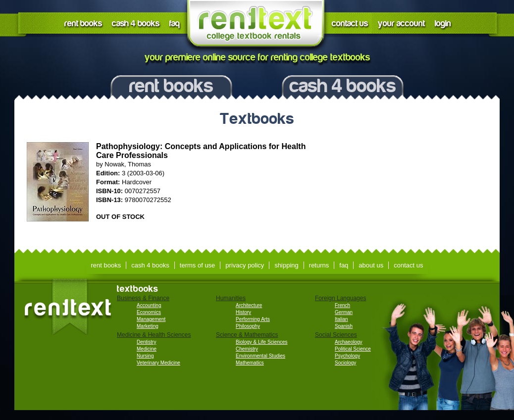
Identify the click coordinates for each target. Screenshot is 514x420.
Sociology (345, 363)
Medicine (147, 349)
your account (401, 24)
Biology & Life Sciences (262, 342)
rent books (83, 24)
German (344, 312)
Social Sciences (336, 335)
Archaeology (349, 342)
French (342, 305)
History (243, 312)
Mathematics (250, 363)
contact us (350, 24)
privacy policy (245, 265)
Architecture (249, 305)
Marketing (148, 326)
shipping (286, 265)
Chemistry (247, 349)
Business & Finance (143, 298)
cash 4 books (136, 24)
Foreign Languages (340, 298)
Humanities (231, 298)
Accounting (149, 305)
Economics (149, 312)
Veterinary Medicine (158, 363)
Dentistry (146, 342)
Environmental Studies (260, 356)
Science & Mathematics (247, 335)
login (443, 24)
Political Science (353, 349)
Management (151, 319)
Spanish (344, 326)
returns (319, 265)
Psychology (347, 356)
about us (371, 265)
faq (175, 24)
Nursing (145, 356)
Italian (341, 319)
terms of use (198, 265)
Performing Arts (253, 319)
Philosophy (248, 326)
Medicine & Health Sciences (154, 335)
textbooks (138, 289)
